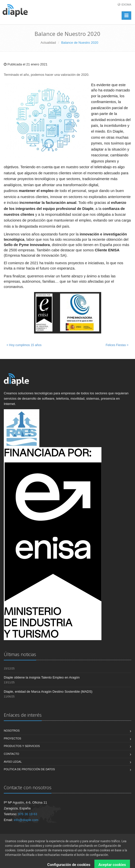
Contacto (11, 754)
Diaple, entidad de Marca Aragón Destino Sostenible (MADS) (48, 692)
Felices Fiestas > (117, 345)
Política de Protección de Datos (29, 769)
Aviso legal (13, 762)
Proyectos (12, 738)
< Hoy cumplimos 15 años (24, 345)
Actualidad (48, 43)
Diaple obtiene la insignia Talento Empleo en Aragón (42, 677)
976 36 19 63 (28, 814)
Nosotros (12, 731)
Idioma (126, 5)
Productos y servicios (22, 746)
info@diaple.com (26, 820)
